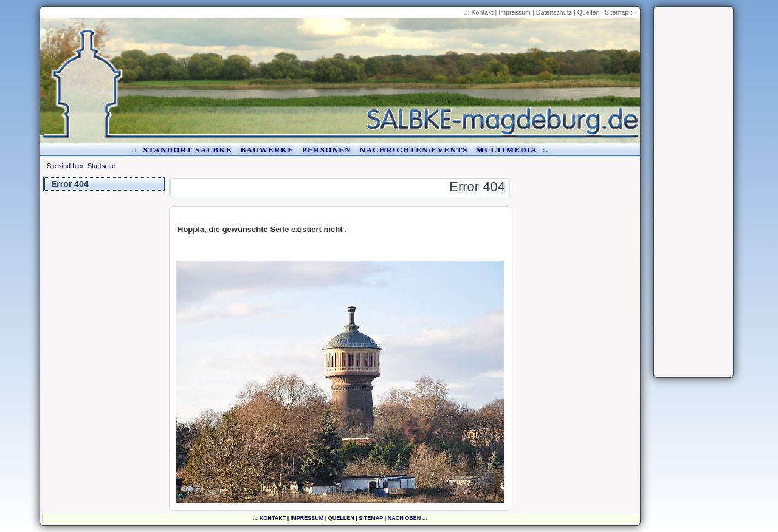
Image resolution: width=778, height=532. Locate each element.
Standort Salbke (188, 150)
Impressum (515, 12)
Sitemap (617, 12)
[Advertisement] (694, 192)
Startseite (102, 166)
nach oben (404, 518)
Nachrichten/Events (414, 150)
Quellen (589, 12)
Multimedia (506, 150)
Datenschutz (554, 12)
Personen (327, 150)
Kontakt (482, 12)
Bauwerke (267, 150)
